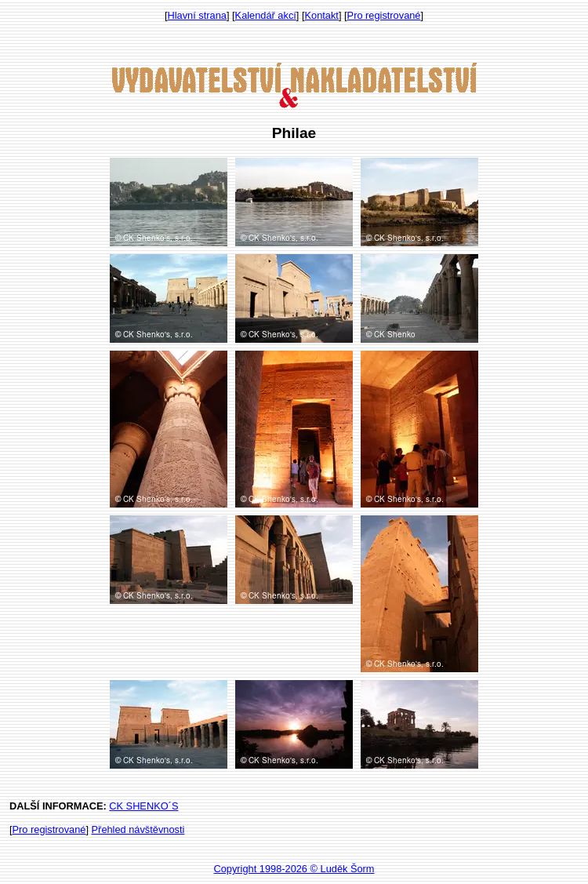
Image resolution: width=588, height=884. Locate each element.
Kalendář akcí (266, 15)
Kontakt (322, 15)
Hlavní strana (197, 15)
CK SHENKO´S (143, 806)
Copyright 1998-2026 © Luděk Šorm (294, 869)
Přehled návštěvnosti (138, 829)
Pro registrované (384, 15)
